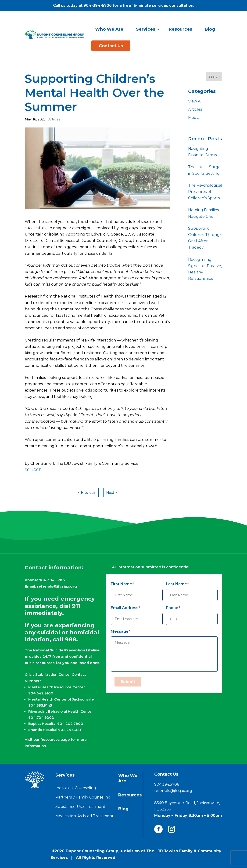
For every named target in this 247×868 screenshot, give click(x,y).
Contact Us (111, 46)
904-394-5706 (98, 5)
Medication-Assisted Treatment (84, 816)
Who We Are (109, 29)
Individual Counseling (76, 788)
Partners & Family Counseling (83, 797)
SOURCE (33, 470)
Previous (88, 492)
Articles (54, 119)
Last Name (176, 584)
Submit (128, 682)
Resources (180, 29)
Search (214, 76)
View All (195, 101)
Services (146, 29)
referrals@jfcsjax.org (57, 586)
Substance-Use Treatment (80, 807)
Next (110, 492)
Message (120, 631)
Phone (172, 608)
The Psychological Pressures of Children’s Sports (205, 192)
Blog (210, 29)
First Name (121, 584)
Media (194, 118)
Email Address (125, 608)
